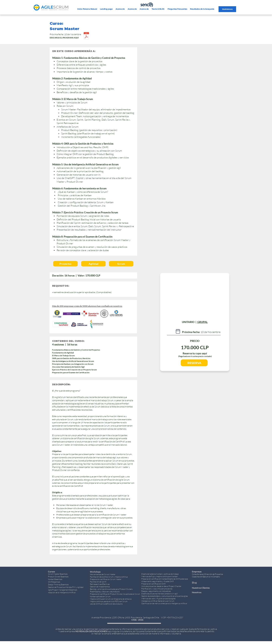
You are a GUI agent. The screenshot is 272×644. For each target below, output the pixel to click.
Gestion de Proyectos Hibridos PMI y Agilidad (66, 587)
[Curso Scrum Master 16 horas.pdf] (86, 36)
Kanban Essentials (55, 579)
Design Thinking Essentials (58, 585)
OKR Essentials (54, 582)
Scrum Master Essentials (58, 574)
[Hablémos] (227, 9)
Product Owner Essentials (58, 577)
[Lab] (178, 331)
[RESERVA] (194, 363)
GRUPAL (202, 322)
